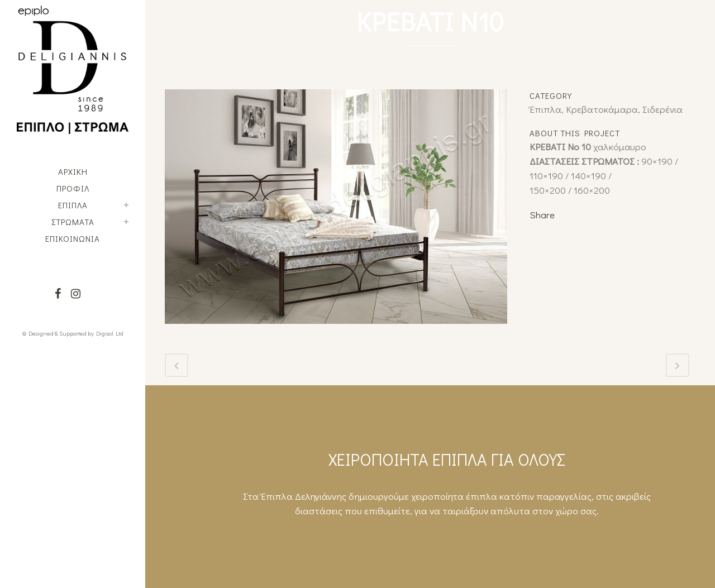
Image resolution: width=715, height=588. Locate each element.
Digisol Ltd (110, 333)
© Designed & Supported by (58, 333)
